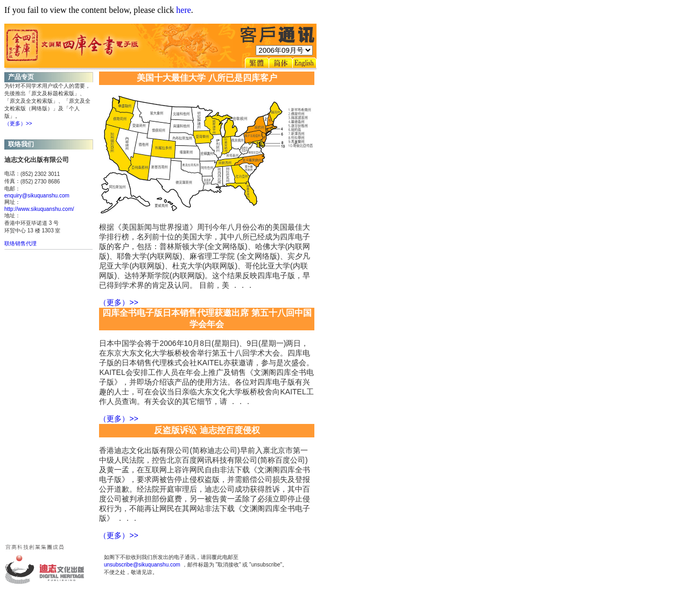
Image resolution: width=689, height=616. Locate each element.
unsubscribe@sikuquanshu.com (142, 565)
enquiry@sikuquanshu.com (37, 196)
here (184, 10)
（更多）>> (18, 123)
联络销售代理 (20, 243)
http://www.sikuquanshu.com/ (39, 209)
